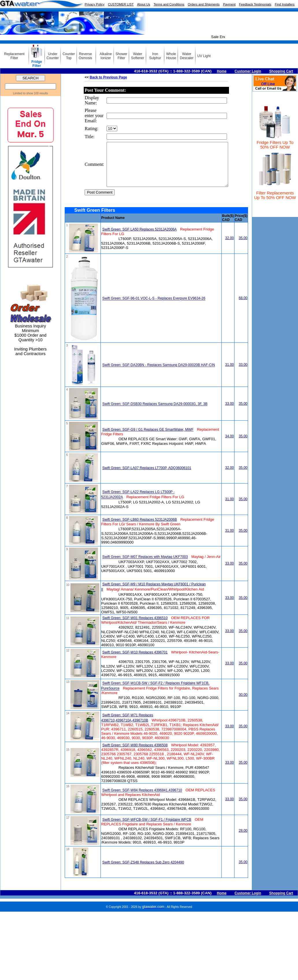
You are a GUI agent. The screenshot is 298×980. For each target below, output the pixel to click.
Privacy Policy (94, 4)
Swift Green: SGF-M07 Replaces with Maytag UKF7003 (145, 566)
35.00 (243, 247)
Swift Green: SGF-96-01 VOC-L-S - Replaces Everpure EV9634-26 (154, 307)
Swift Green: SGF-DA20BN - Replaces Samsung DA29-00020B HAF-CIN (159, 374)
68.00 (243, 307)
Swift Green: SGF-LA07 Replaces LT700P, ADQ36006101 (147, 477)
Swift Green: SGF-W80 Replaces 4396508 (135, 754)
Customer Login (248, 71)
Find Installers (285, 4)
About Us (144, 4)
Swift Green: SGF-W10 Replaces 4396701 (135, 661)
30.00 (243, 703)
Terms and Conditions (169, 4)
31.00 (230, 373)
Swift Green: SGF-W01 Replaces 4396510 (135, 627)
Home (222, 71)
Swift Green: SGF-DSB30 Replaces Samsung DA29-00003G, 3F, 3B (155, 413)
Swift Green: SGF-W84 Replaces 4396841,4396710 (142, 799)
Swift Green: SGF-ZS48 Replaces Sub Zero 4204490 (143, 871)
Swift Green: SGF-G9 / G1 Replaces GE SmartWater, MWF (148, 438)
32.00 (230, 247)
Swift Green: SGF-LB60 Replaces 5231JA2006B (139, 528)
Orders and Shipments (204, 4)
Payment (229, 4)
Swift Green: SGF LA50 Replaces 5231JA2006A (139, 238)
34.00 (230, 445)
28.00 (243, 839)
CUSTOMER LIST (121, 4)
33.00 (243, 373)
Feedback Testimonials (255, 4)
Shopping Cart (281, 71)
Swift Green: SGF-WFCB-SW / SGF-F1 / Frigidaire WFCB (147, 828)
